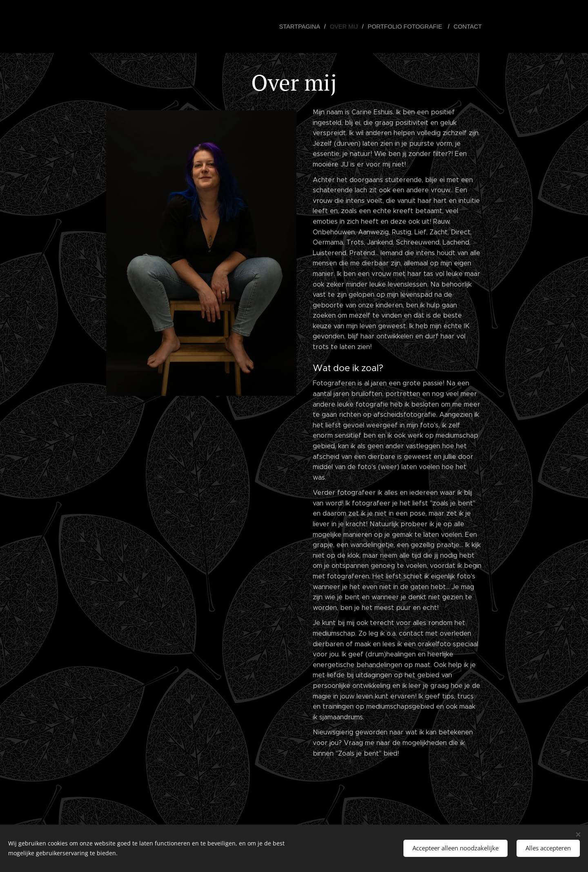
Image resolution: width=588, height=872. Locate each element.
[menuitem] (307, 27)
